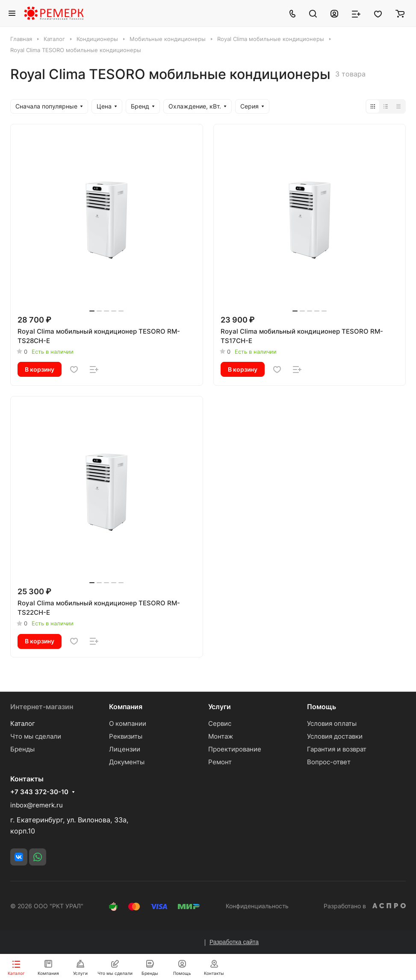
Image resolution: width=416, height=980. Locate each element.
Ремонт (220, 762)
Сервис (220, 723)
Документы (127, 762)
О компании (128, 723)
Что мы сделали (36, 736)
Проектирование (235, 749)
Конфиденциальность (257, 906)
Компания (126, 707)
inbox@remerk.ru (37, 805)
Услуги (220, 707)
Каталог (23, 723)
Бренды (22, 749)
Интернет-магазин (42, 707)
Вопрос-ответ (329, 762)
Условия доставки (335, 736)
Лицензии (125, 749)
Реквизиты (126, 736)
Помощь (322, 707)
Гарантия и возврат (337, 749)
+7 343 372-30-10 (39, 792)
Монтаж (221, 736)
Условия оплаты (332, 723)
